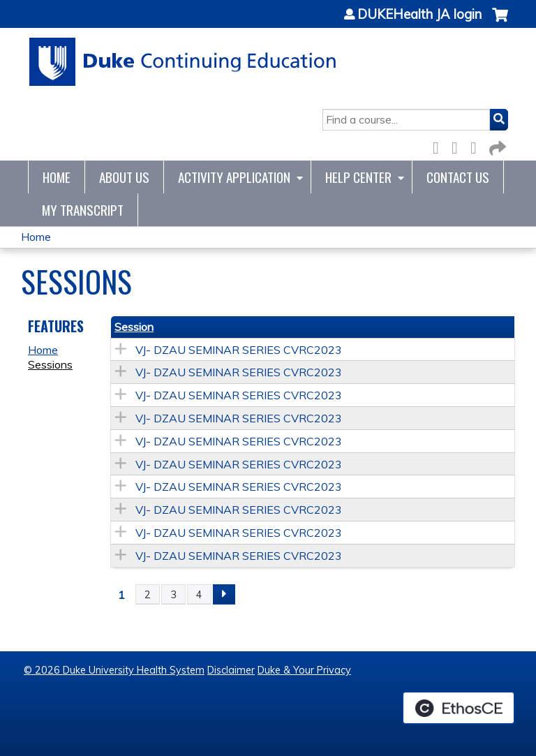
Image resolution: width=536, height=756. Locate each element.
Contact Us (458, 177)
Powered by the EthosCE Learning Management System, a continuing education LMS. (459, 708)
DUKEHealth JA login (419, 15)
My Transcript (83, 210)
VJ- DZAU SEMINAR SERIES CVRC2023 (239, 350)
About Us (124, 177)
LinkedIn (477, 146)
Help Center (358, 177)
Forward (496, 146)
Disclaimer (231, 670)
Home (57, 177)
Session (134, 327)
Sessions (50, 364)
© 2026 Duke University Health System (114, 670)
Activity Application (234, 177)
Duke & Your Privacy (304, 670)
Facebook (440, 146)
